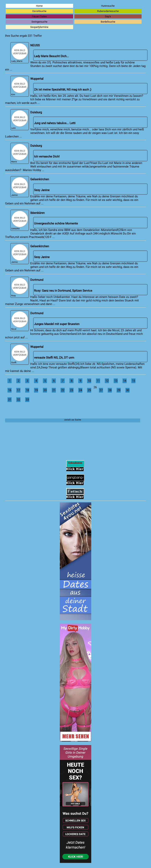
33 (27, 400)
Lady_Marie (20, 53)
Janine (20, 187)
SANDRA (20, 220)
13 (116, 381)
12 (107, 381)
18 (27, 390)
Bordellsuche (108, 22)
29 (119, 390)
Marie (20, 153)
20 (45, 390)
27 (101, 390)
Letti (20, 120)
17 (18, 390)
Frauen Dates (39, 16)
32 (18, 400)
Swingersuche (39, 22)
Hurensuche (108, 6)
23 (72, 390)
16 (10, 390)
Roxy (20, 287)
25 (89, 390)
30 (128, 390)
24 (80, 390)
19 (36, 390)
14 (125, 381)
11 (98, 381)
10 (89, 381)
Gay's (108, 16)
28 (110, 390)
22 (63, 390)
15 (134, 381)
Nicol (20, 321)
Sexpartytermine (39, 27)
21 (54, 390)
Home (39, 6)
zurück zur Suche (73, 420)
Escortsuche (39, 11)
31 (10, 400)
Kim (20, 86)
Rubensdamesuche (108, 11)
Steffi (20, 354)
